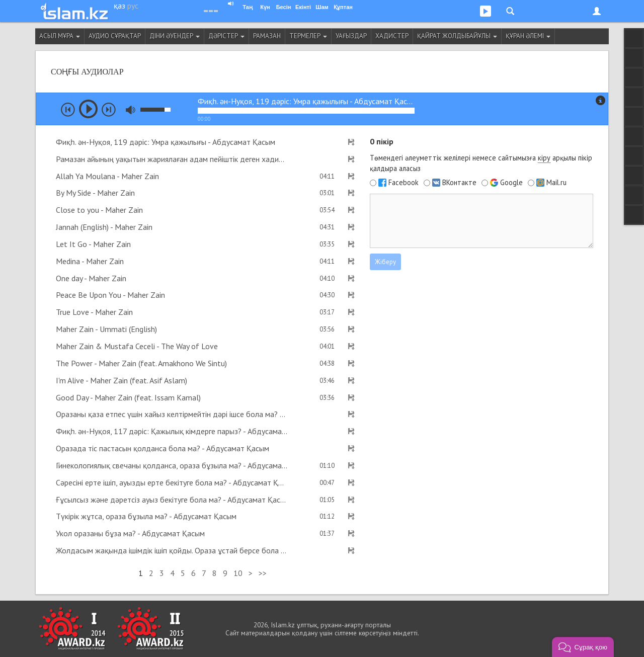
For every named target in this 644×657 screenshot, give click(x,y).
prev (68, 110)
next (109, 110)
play (88, 109)
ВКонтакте (459, 183)
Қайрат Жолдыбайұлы (457, 36)
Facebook (404, 183)
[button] (583, 647)
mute (131, 110)
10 (238, 573)
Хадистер (392, 36)
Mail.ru (556, 183)
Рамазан (267, 36)
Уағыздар (351, 36)
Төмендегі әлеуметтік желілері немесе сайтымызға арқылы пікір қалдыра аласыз (481, 163)
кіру (544, 158)
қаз (119, 6)
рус (133, 6)
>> (263, 573)
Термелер (308, 36)
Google (511, 183)
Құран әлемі (528, 36)
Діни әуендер (175, 36)
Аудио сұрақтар (115, 36)
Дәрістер (226, 36)
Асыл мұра (60, 36)
